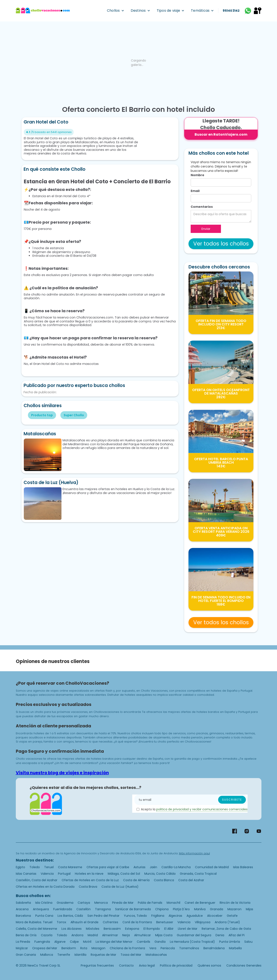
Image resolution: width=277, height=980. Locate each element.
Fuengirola (42, 942)
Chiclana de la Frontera (127, 948)
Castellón (84, 909)
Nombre (197, 175)
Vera (153, 948)
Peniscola (168, 948)
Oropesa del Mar (45, 948)
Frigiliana (158, 916)
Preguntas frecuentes (97, 965)
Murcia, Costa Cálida (160, 874)
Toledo (35, 867)
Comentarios (202, 207)
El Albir (169, 929)
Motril (87, 942)
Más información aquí (194, 853)
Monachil (173, 903)
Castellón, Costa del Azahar (37, 880)
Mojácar (22, 948)
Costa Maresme (70, 867)
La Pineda (23, 942)
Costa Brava (88, 887)
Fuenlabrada (63, 909)
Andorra (77, 935)
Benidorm (69, 948)
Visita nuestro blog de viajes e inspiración (62, 773)
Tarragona (103, 909)
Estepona (132, 929)
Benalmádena (214, 948)
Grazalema (65, 903)
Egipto (20, 867)
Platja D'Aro (181, 909)
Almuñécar (143, 935)
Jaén (153, 867)
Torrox (61, 922)
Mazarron (234, 909)
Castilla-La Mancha (176, 867)
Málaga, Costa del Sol (124, 874)
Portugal (64, 874)
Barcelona (23, 916)
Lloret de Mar (188, 929)
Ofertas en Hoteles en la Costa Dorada (45, 887)
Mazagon (98, 948)
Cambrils (143, 942)
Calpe (74, 942)
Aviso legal (147, 965)
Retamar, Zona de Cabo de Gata (226, 929)
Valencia (47, 874)
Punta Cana (44, 916)
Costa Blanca (164, 880)
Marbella (235, 948)
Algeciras (175, 916)
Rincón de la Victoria (235, 903)
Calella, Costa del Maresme (36, 929)
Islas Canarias (26, 874)
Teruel (49, 867)
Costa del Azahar (191, 880)
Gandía (160, 942)
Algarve (60, 942)
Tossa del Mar (131, 955)
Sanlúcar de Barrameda (133, 909)
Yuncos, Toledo (135, 916)
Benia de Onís (26, 935)
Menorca (101, 903)
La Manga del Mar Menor (114, 942)
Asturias (139, 867)
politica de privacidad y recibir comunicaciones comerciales (202, 809)
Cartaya (84, 903)
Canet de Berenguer (200, 903)
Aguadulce (195, 916)
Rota (84, 948)
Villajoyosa (203, 922)
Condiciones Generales (244, 965)
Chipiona (162, 909)
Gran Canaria (26, 955)
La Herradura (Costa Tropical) (192, 942)
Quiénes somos (209, 965)
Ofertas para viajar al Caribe (108, 867)
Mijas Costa (164, 935)
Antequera (41, 909)
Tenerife (64, 955)
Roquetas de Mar (103, 955)
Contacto (126, 965)
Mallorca (47, 955)
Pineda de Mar (123, 903)
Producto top (42, 415)
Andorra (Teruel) (227, 922)
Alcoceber (215, 916)
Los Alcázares (72, 929)
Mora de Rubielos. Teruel (34, 922)
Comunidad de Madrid (212, 867)
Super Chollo (74, 415)
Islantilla (80, 955)
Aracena (22, 909)
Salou (248, 942)
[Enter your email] (191, 800)
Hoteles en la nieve (89, 874)
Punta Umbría (230, 942)
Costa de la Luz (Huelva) (120, 887)
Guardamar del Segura (194, 935)
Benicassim (112, 929)
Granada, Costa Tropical (198, 874)
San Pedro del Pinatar (103, 916)
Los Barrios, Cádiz (70, 916)
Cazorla (47, 935)
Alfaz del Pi (237, 935)
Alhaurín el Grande (85, 922)
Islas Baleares (243, 867)
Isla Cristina (44, 903)
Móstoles (93, 929)
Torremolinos (189, 948)
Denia (220, 935)
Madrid (93, 935)
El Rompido (152, 929)
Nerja (126, 935)
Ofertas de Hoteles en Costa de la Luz (90, 880)
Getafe (232, 916)
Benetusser (165, 922)
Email (195, 191)
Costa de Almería (136, 880)
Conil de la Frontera (137, 922)
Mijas (250, 909)
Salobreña (23, 903)
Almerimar (110, 935)
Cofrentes (110, 922)
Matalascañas (156, 955)
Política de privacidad (176, 965)
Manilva (200, 909)
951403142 (231, 11)
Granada (217, 909)
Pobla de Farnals (150, 903)
